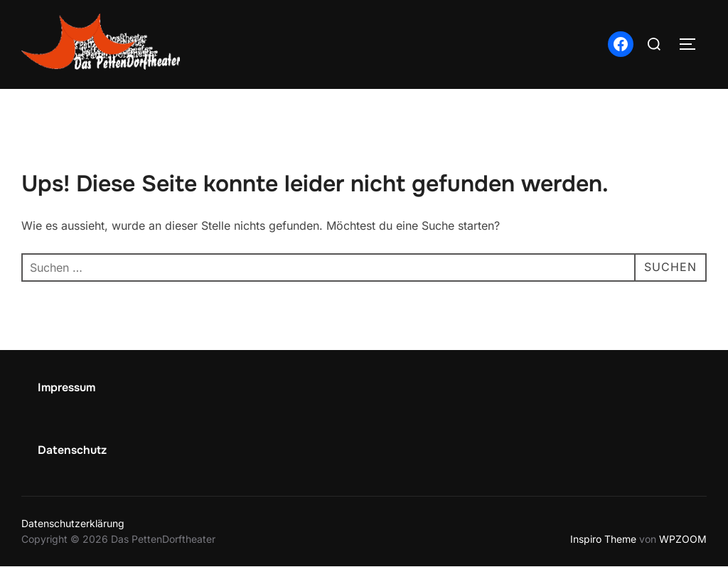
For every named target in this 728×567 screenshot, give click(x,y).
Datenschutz (72, 450)
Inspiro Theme (603, 539)
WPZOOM (683, 539)
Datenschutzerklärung (73, 523)
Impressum (66, 387)
